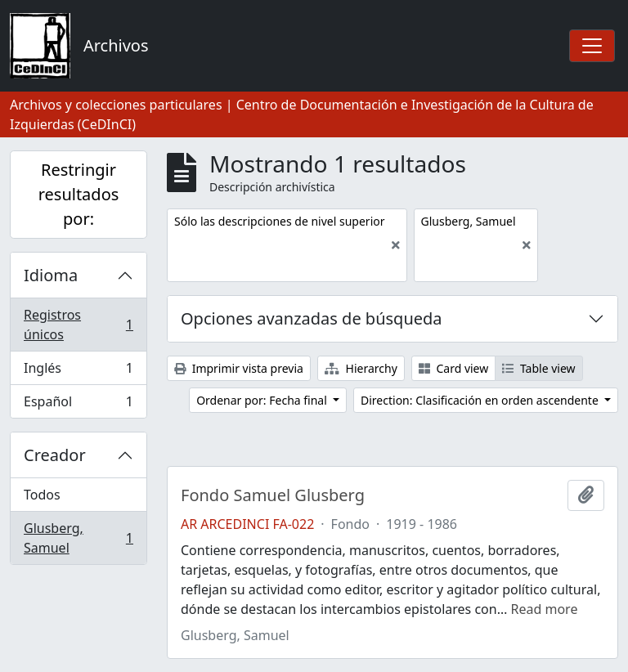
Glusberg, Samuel (78, 538)
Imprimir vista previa (239, 368)
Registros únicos (78, 325)
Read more (545, 609)
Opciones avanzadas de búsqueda (312, 318)
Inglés (78, 372)
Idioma (51, 275)
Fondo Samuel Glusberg (273, 495)
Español (78, 405)
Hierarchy (361, 368)
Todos (42, 495)
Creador (55, 455)
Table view (538, 368)
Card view (453, 368)
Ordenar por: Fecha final (263, 400)
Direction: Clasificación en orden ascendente (481, 400)
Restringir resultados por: (79, 194)
